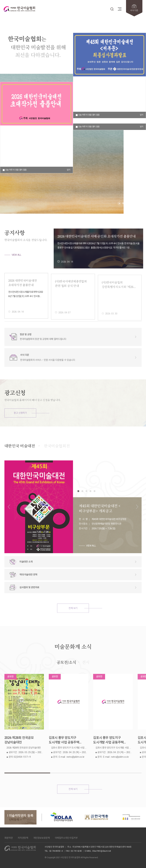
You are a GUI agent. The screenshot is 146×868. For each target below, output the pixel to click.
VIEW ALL (16, 255)
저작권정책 (23, 838)
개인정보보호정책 (41, 838)
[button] (119, 203)
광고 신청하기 (20, 413)
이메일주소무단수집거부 (66, 838)
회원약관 (9, 838)
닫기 (142, 127)
